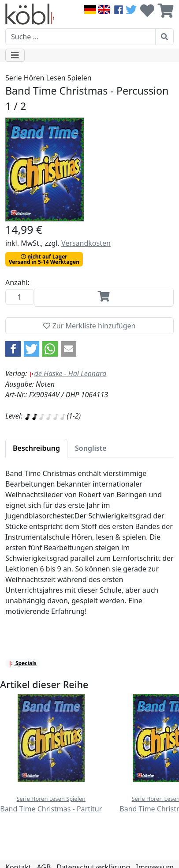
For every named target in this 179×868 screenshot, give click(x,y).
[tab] (36, 448)
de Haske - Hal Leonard (68, 373)
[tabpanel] (89, 548)
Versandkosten (86, 243)
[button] (13, 349)
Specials (23, 663)
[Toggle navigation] (15, 55)
